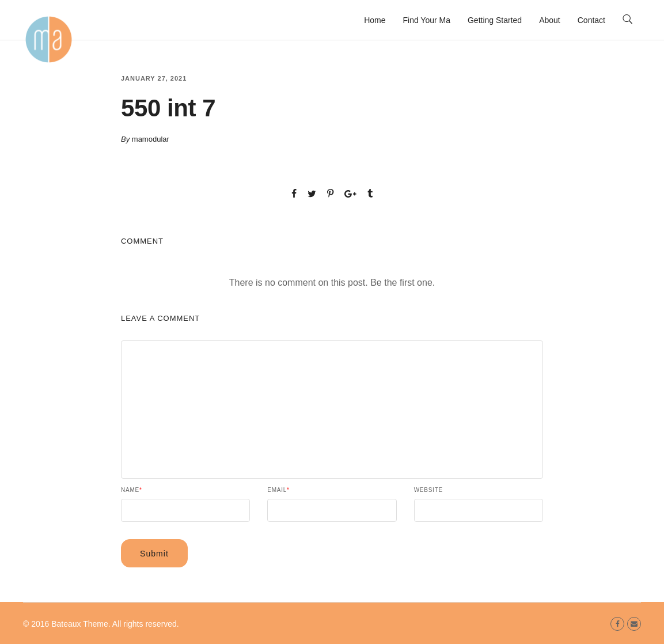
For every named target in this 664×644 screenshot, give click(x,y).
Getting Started (495, 20)
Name (132, 490)
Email (278, 490)
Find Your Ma (426, 20)
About (550, 20)
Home (375, 20)
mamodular (151, 139)
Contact (591, 20)
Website (428, 490)
